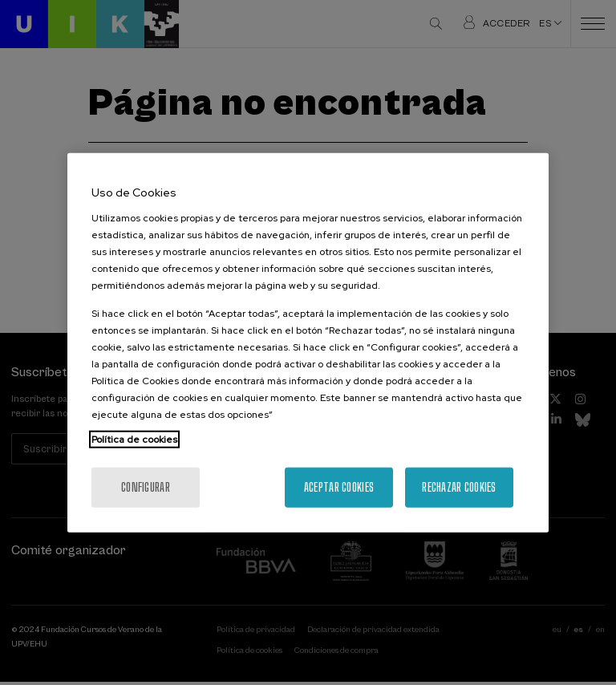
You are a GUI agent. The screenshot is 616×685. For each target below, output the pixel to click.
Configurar (146, 486)
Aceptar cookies (339, 486)
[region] (308, 343)
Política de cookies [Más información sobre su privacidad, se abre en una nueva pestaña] (134, 439)
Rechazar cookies (459, 486)
